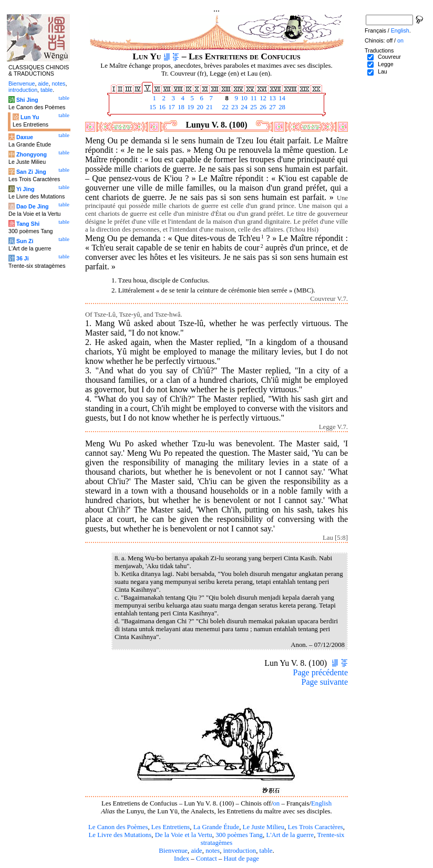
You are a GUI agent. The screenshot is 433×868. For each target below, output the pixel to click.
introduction (240, 851)
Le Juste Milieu (264, 827)
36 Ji (23, 258)
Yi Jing (25, 189)
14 (281, 98)
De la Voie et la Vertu (184, 835)
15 (152, 107)
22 (224, 107)
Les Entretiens (171, 827)
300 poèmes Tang (239, 835)
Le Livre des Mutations (120, 835)
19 (190, 107)
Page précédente (321, 672)
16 (161, 107)
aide (196, 851)
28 (281, 107)
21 (209, 107)
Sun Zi (25, 241)
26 (262, 107)
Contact (207, 859)
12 (262, 98)
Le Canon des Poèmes (118, 827)
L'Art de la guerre (290, 835)
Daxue (25, 137)
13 (272, 98)
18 (180, 107)
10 (243, 98)
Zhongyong (32, 154)
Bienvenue (173, 851)
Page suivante (325, 682)
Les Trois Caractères (316, 827)
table (266, 851)
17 (171, 107)
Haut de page (242, 859)
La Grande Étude (216, 827)
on (276, 803)
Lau (383, 71)
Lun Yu (30, 117)
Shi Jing (27, 100)
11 (253, 98)
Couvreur (389, 57)
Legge (386, 64)
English (321, 803)
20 (199, 107)
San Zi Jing (31, 172)
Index (182, 859)
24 (243, 107)
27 (272, 107)
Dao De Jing (33, 206)
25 (253, 107)
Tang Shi (28, 224)
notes (213, 851)
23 (234, 107)
